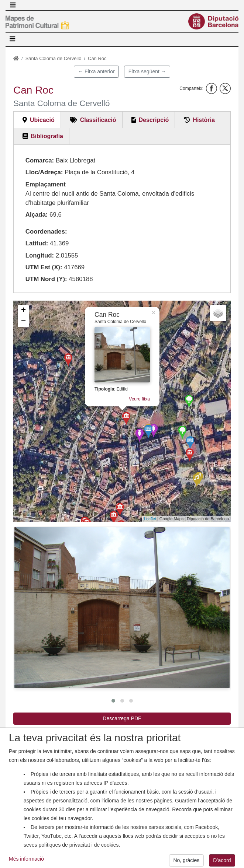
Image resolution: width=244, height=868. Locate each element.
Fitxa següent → (147, 71)
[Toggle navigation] (13, 5)
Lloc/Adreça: (44, 172)
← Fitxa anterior (96, 71)
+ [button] (23, 311)
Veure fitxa (139, 399)
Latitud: (37, 243)
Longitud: (40, 255)
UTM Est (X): (44, 267)
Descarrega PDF (122, 718)
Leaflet (150, 519)
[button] (122, 608)
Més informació (26, 863)
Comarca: (40, 160)
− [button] (23, 322)
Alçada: (37, 215)
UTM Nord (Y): (46, 279)
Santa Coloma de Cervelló (54, 58)
